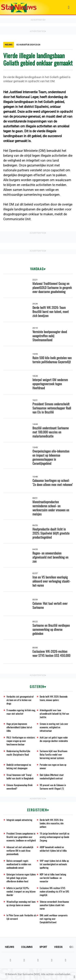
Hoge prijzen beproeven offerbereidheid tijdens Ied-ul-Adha (20, 727)
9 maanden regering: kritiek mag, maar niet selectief (21, 712)
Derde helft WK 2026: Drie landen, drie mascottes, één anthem (52, 823)
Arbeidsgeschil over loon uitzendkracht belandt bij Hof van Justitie (54, 714)
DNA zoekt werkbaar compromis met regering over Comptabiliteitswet (54, 919)
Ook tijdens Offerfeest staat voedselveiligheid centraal (52, 777)
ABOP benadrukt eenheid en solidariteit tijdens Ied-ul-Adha (53, 849)
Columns (27, 947)
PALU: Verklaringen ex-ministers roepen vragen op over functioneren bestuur (21, 741)
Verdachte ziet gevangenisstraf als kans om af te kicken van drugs (20, 700)
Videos (58, 947)
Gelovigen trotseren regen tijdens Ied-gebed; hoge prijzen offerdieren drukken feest (21, 878)
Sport (43, 947)
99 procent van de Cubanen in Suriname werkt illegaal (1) (53, 787)
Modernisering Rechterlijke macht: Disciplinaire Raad (18, 753)
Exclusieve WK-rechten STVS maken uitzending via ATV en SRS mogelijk (54, 891)
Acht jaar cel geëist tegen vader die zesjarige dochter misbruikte (54, 739)
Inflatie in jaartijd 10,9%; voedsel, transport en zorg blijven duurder (21, 891)
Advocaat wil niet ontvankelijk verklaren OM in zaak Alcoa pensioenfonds (20, 850)
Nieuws (9, 947)
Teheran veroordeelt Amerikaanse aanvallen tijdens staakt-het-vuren (54, 905)
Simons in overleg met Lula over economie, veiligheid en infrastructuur (54, 727)
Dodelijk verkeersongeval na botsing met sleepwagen (19, 766)
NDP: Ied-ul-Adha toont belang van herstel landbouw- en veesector (53, 878)
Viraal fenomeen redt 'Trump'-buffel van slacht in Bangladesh (20, 777)
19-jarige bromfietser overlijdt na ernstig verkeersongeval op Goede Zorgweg (55, 837)
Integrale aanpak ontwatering (19, 820)
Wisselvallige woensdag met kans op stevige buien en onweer (21, 903)
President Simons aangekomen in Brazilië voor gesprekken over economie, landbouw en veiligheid (21, 837)
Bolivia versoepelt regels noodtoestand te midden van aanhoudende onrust (19, 864)
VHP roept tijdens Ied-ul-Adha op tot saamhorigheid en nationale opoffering (54, 864)
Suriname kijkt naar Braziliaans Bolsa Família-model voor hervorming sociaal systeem (54, 754)
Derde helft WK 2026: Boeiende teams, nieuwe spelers (54, 698)
